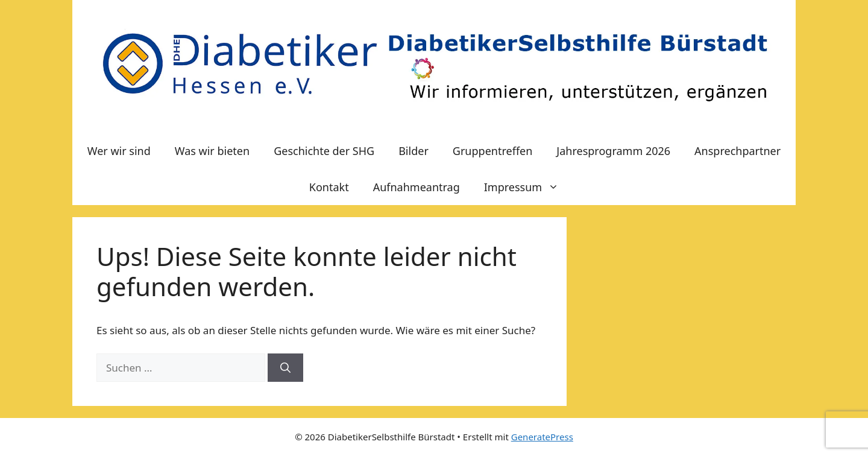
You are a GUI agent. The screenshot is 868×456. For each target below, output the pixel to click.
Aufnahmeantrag (417, 187)
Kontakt (329, 187)
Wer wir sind (119, 151)
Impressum (527, 187)
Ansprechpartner (737, 151)
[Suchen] (285, 368)
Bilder (414, 151)
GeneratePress (542, 437)
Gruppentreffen (492, 151)
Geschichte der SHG (324, 151)
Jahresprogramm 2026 (613, 151)
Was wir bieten (212, 151)
